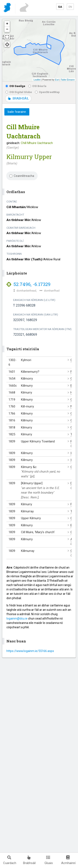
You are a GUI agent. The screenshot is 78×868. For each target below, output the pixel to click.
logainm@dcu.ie (17, 618)
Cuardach (10, 860)
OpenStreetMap (47, 92)
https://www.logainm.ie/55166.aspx (30, 651)
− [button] (7, 29)
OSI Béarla (37, 86)
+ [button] (7, 24)
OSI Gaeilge (15, 86)
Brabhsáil (29, 860)
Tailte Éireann (68, 80)
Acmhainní (68, 860)
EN (70, 7)
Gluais (49, 860)
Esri (57, 80)
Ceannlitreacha (22, 176)
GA (60, 7)
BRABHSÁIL (18, 98)
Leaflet (37, 80)
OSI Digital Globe (19, 92)
